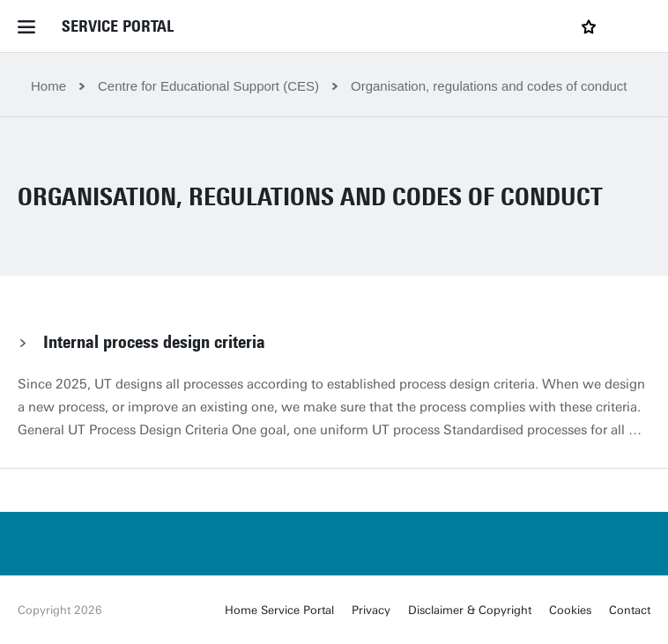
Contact (630, 610)
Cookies (570, 610)
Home (48, 86)
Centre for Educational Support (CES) (208, 86)
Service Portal (118, 26)
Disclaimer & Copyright (470, 610)
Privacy (371, 610)
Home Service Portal (279, 610)
